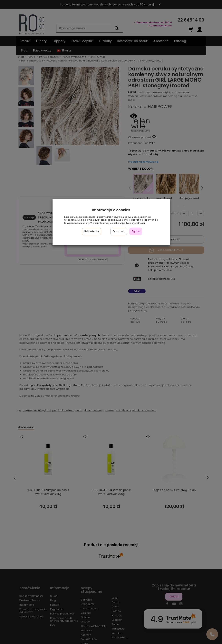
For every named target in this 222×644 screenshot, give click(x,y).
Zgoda (136, 231)
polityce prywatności (134, 223)
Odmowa (119, 231)
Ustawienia (91, 231)
